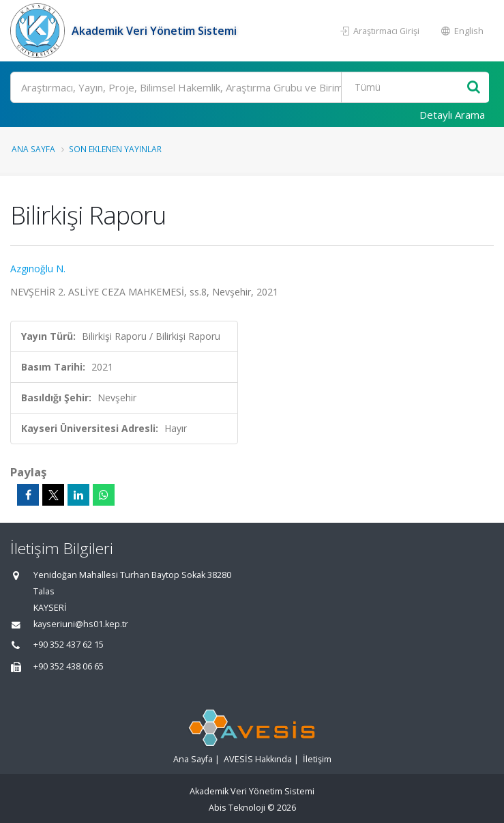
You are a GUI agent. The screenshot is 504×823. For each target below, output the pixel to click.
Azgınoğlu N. (38, 269)
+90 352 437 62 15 (69, 645)
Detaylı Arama (452, 115)
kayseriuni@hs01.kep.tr (81, 624)
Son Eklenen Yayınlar (115, 149)
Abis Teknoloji (237, 808)
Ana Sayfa (33, 149)
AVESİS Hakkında (258, 759)
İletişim (317, 759)
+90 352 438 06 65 (69, 666)
